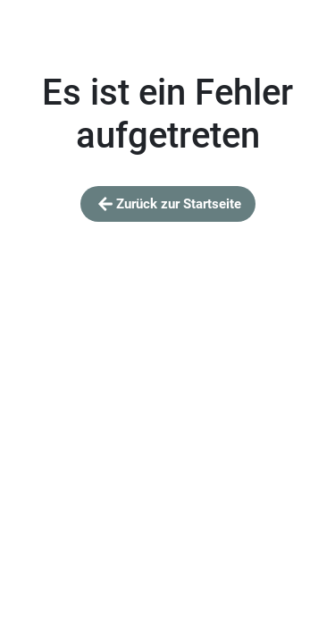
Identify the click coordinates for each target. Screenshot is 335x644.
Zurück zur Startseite (168, 204)
